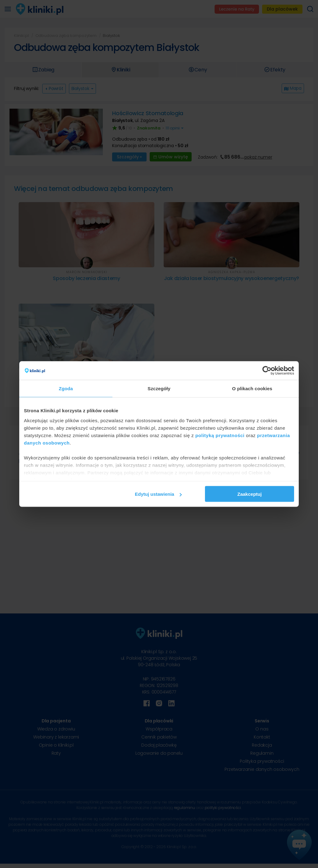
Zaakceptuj (249, 494)
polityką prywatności (220, 435)
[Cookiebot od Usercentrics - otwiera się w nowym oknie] (267, 371)
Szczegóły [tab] (159, 389)
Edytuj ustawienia (158, 494)
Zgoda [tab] (66, 389)
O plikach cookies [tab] (252, 389)
